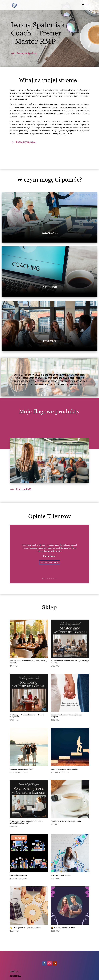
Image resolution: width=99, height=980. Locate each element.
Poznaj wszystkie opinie (49, 562)
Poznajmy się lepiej (26, 142)
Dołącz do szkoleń (25, 431)
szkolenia (15, 976)
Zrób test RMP (24, 489)
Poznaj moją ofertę (27, 53)
